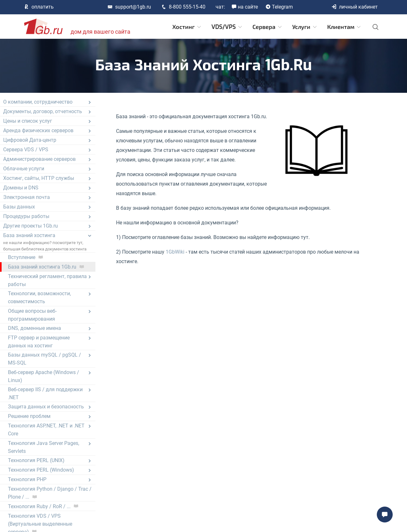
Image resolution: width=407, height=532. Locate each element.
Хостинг (187, 27)
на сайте (245, 7)
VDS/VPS (227, 27)
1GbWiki (175, 252)
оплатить (39, 7)
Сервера (268, 27)
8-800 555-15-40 (183, 7)
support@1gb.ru (129, 7)
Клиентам (345, 27)
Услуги (305, 27)
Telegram (279, 7)
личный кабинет (355, 7)
